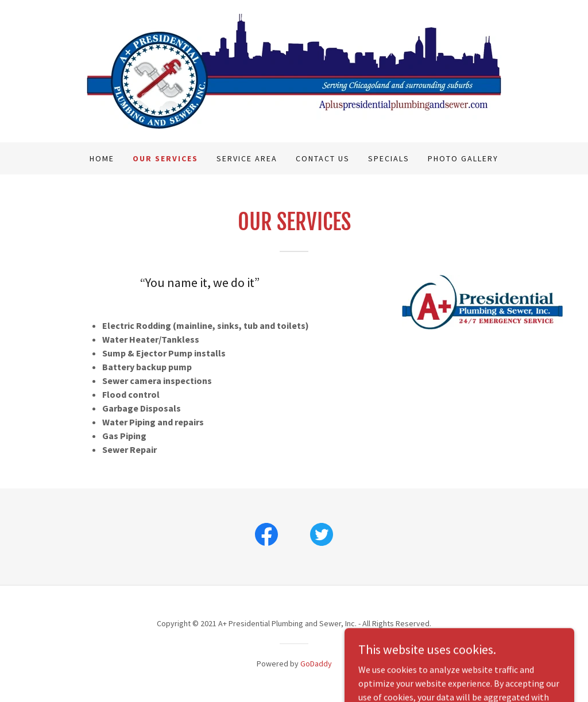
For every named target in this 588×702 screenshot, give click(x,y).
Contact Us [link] (323, 158)
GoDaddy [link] (316, 664)
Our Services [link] (165, 158)
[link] (294, 70)
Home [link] (102, 158)
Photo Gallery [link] (463, 158)
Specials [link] (389, 158)
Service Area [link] (247, 158)
